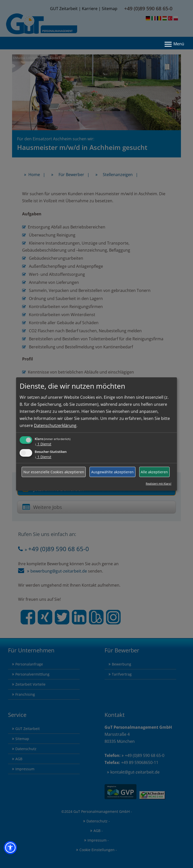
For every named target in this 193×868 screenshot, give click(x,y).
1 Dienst (43, 444)
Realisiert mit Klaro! (159, 483)
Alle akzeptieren (154, 472)
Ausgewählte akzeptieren (112, 472)
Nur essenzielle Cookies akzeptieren (54, 472)
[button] (10, 848)
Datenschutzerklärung (55, 425)
